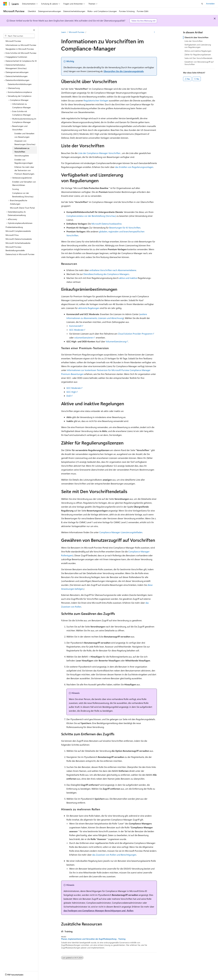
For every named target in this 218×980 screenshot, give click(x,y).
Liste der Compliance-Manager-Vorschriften (99, 153)
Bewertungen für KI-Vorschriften (125, 228)
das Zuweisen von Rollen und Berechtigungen (114, 855)
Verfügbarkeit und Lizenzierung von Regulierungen (198, 46)
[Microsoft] (5, 4)
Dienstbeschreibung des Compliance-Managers (106, 274)
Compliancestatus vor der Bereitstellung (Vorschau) (91, 216)
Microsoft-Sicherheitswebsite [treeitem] (18, 243)
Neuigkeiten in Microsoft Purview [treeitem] (20, 49)
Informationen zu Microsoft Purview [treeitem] (21, 45)
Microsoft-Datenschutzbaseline (106, 224)
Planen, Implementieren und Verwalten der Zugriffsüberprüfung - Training (93, 939)
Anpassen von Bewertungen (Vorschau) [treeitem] (25, 143)
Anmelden (210, 4)
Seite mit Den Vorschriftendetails (198, 58)
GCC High (71, 392)
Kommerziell (75, 326)
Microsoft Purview (77, 32)
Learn (64, 32)
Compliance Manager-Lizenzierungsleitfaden (121, 532)
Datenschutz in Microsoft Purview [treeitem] (20, 254)
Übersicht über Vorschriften (196, 37)
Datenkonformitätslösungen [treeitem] (20, 84)
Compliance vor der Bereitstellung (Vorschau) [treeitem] (23, 195)
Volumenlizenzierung (116, 341)
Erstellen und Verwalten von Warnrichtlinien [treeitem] (24, 183)
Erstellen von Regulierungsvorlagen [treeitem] (24, 161)
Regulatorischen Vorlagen (96, 100)
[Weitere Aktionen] (154, 32)
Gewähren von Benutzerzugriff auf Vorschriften (199, 63)
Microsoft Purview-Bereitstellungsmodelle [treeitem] (15, 249)
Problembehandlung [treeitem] (14, 227)
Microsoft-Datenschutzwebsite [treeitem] (19, 239)
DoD (69, 396)
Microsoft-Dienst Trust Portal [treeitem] (22, 208)
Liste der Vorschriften (194, 41)
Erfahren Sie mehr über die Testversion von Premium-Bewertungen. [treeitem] (25, 170)
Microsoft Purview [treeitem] (13, 41)
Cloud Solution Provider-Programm (135, 334)
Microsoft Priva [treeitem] (12, 235)
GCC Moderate (76, 330)
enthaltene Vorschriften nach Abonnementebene (113, 270)
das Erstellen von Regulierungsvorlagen (134, 167)
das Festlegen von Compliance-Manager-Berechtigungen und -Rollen (98, 910)
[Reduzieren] (34, 30)
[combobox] (19, 36)
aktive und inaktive (128, 278)
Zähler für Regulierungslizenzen (198, 54)
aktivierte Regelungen (89, 308)
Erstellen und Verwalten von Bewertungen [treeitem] (24, 135)
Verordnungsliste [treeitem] (22, 156)
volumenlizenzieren (84, 338)
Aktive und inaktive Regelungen (198, 51)
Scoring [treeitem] (16, 189)
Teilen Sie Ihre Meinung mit (143, 21)
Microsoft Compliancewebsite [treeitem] (18, 231)
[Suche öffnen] (202, 4)
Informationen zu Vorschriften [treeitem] (22, 150)
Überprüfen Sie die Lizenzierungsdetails (124, 71)
